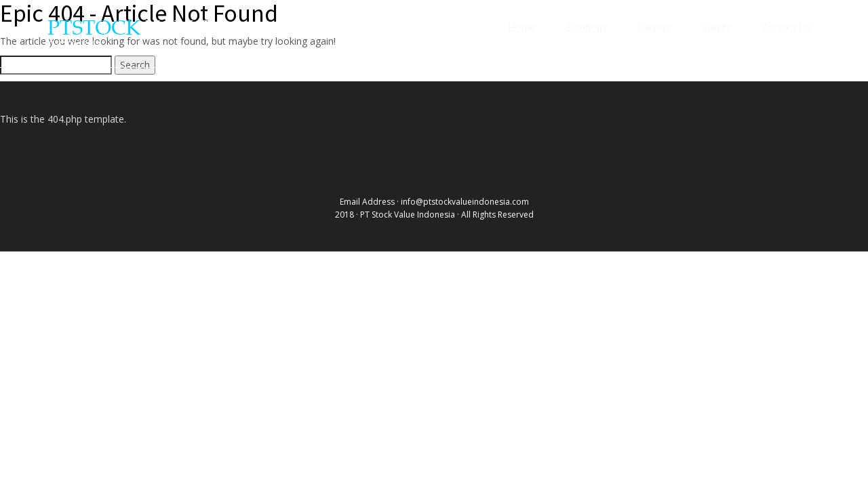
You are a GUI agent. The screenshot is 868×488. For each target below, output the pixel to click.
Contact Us (786, 27)
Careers (654, 27)
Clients (716, 27)
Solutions (587, 27)
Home (522, 27)
